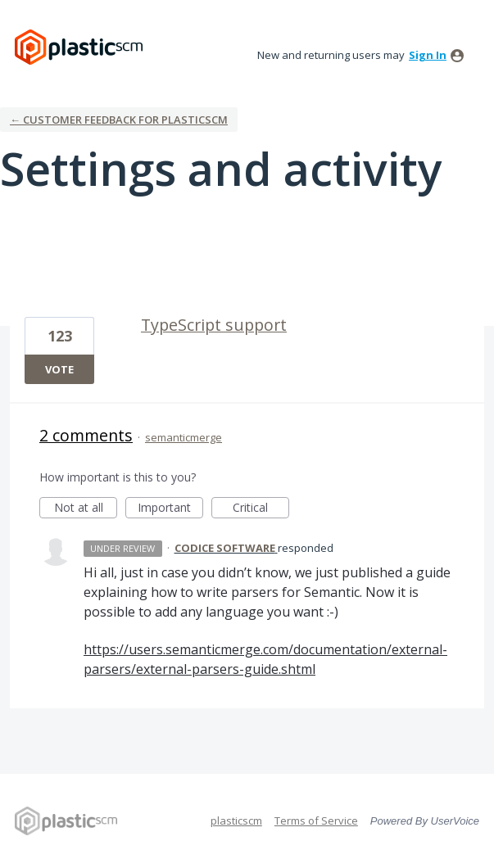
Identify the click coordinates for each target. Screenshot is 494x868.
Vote (59, 369)
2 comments (86, 435)
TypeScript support (214, 325)
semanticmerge (184, 437)
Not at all (86, 509)
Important (170, 509)
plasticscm (236, 821)
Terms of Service (316, 821)
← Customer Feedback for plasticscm (119, 120)
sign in (428, 55)
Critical (261, 509)
